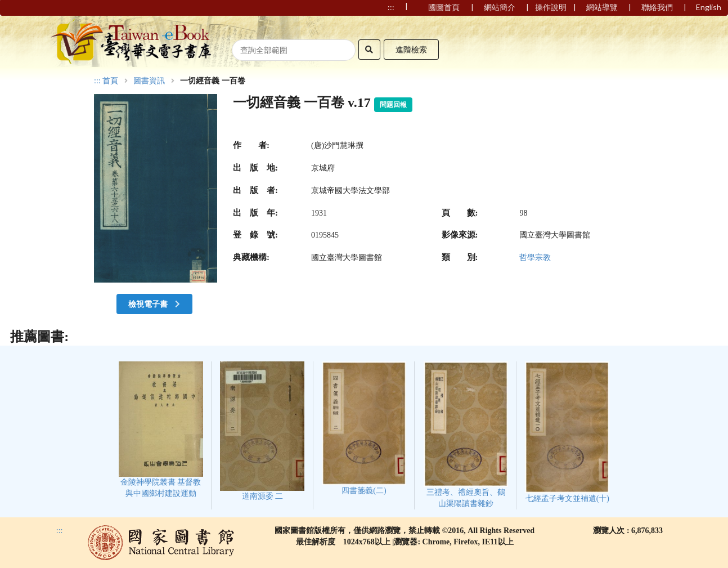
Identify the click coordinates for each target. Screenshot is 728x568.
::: (97, 81)
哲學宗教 (535, 258)
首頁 (110, 81)
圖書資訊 (149, 81)
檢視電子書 (155, 304)
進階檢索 (411, 49)
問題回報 (393, 105)
